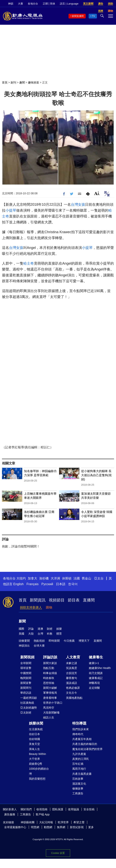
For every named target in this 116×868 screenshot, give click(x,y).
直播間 (89, 600)
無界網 (61, 827)
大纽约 (21, 578)
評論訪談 (50, 657)
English (18, 584)
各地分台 (33, 4)
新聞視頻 (27, 657)
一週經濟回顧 (29, 698)
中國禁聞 (26, 673)
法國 (77, 578)
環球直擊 (26, 668)
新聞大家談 (50, 663)
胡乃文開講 (96, 673)
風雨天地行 (79, 769)
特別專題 (79, 723)
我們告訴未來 (81, 729)
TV (93, 16)
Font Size (97, 193)
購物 (49, 607)
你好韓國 (34, 739)
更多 (91, 827)
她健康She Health (100, 668)
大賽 (20, 4)
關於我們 (26, 809)
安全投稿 (89, 809)
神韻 (11, 4)
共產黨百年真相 (82, 739)
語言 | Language (69, 4)
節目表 (74, 600)
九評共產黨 (79, 754)
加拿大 (32, 578)
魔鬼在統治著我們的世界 (87, 749)
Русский (47, 584)
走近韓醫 (94, 688)
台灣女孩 (78, 205)
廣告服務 (10, 814)
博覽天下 (84, 641)
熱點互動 (49, 668)
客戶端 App (43, 814)
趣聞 (22, 82)
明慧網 (35, 827)
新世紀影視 (77, 827)
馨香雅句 (71, 678)
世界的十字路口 (53, 703)
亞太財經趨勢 (29, 708)
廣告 (101, 4)
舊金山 (86, 578)
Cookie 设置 (58, 853)
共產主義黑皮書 (82, 774)
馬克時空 (49, 708)
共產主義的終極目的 (85, 744)
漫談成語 (71, 683)
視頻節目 (57, 600)
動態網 (48, 827)
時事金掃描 (50, 673)
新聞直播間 (78, 16)
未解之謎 (71, 663)
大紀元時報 (46, 822)
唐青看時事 (50, 698)
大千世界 (34, 759)
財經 (50, 629)
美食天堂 (34, 744)
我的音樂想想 (37, 779)
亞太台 (99, 578)
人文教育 (73, 657)
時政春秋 (49, 678)
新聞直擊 (26, 683)
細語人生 (49, 717)
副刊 (13, 82)
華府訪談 (26, 693)
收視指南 (42, 809)
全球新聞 (26, 663)
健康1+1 (94, 663)
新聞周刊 (26, 688)
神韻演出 (24, 646)
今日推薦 (69, 641)
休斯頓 (67, 578)
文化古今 (71, 693)
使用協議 (73, 809)
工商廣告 (78, 793)
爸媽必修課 (73, 688)
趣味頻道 (33, 82)
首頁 (5, 82)
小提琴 (11, 210)
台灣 (40, 634)
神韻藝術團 (28, 822)
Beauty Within (37, 754)
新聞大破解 (50, 688)
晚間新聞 (26, 678)
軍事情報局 (50, 693)
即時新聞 (54, 641)
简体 (53, 4)
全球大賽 (39, 646)
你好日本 (34, 734)
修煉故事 (78, 789)
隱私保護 (58, 809)
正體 (45, 4)
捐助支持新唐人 (31, 607)
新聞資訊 (38, 600)
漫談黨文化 (79, 784)
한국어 (73, 584)
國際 (21, 629)
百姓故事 (78, 779)
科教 (50, 634)
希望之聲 (79, 822)
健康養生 (96, 657)
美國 (21, 634)
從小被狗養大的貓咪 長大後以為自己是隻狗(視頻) (96, 475)
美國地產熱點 (74, 698)
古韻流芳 (71, 673)
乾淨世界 (63, 822)
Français (32, 584)
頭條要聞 (24, 641)
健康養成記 (96, 678)
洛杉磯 (44, 578)
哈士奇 (29, 263)
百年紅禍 (78, 764)
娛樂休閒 (36, 723)
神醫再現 (94, 683)
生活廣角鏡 (36, 729)
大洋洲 (55, 578)
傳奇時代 (78, 734)
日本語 (61, 584)
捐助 (110, 4)
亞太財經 (26, 713)
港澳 (40, 629)
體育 (59, 634)
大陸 (31, 634)
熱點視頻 (39, 641)
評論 (31, 629)
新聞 (22, 621)
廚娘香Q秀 (36, 764)
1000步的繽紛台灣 (39, 771)
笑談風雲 (71, 668)
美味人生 (34, 749)
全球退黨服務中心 (15, 827)
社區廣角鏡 (27, 703)
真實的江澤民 (81, 759)
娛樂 (59, 629)
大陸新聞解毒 (51, 713)
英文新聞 (88, 4)
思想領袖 (49, 683)
